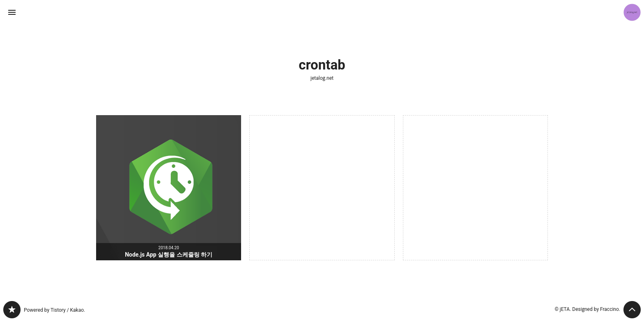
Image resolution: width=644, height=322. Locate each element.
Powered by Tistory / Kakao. (54, 310)
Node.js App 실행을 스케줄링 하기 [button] (169, 188)
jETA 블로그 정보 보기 (632, 12)
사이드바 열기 (12, 12)
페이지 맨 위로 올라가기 (632, 310)
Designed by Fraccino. (596, 309)
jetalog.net (322, 78)
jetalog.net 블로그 (12, 310)
